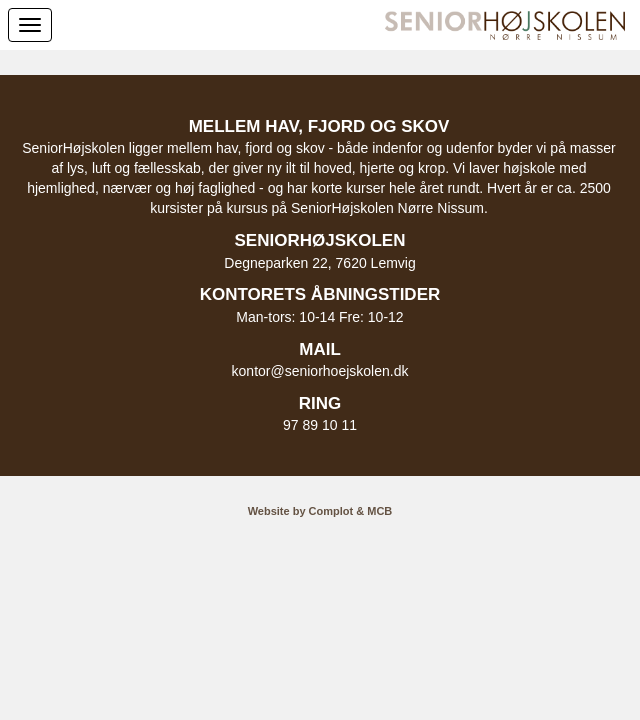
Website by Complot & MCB (320, 511)
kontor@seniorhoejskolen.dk (320, 371)
